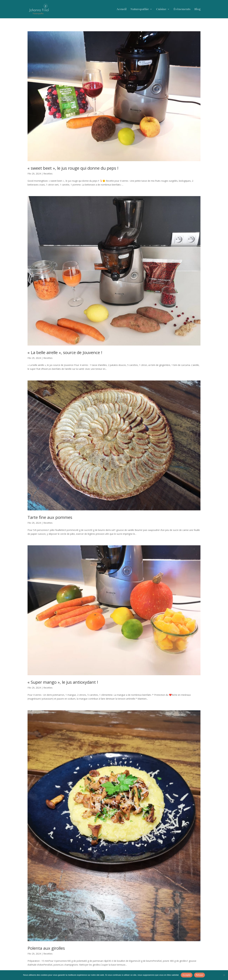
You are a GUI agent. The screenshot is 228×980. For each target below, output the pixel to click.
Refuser (199, 975)
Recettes (48, 174)
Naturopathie (140, 9)
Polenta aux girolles (46, 948)
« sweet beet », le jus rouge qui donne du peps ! (73, 168)
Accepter (187, 975)
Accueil (122, 9)
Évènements (182, 9)
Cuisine (161, 9)
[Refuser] (224, 975)
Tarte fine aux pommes (50, 517)
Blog (197, 9)
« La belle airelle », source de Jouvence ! (65, 352)
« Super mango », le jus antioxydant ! (63, 682)
